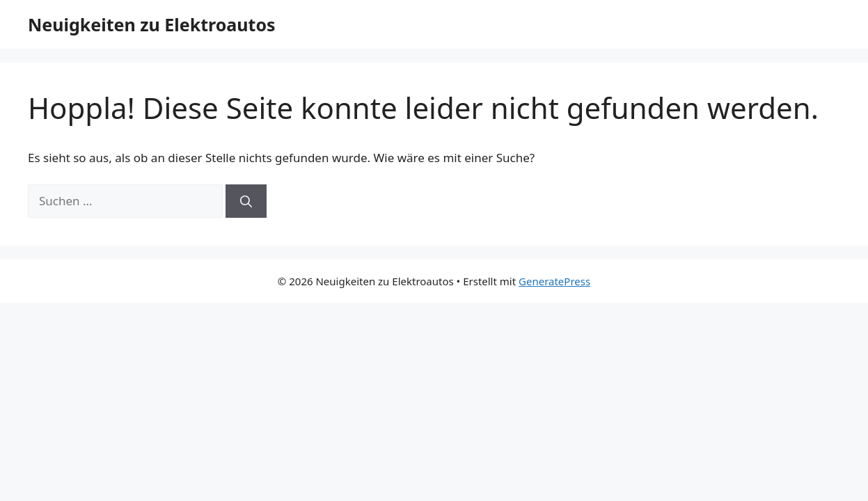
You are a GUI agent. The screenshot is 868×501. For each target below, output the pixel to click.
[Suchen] (246, 201)
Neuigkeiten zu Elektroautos (152, 24)
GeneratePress (554, 281)
